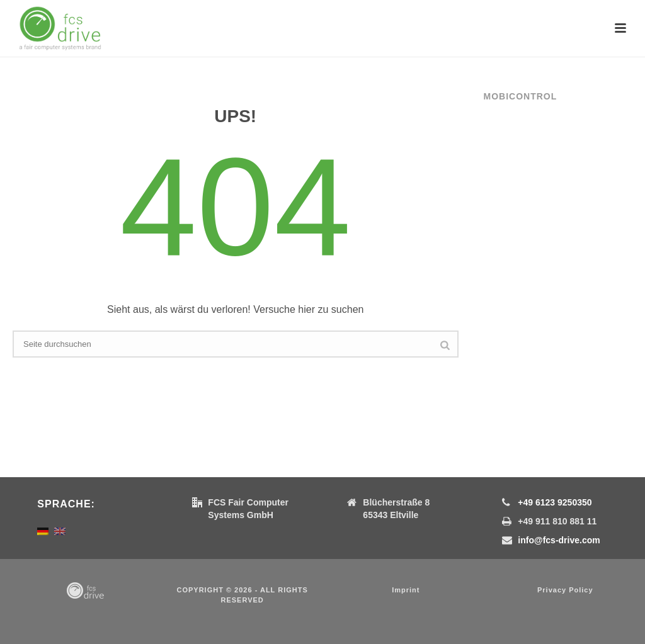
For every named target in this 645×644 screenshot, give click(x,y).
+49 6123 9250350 (555, 502)
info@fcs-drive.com (559, 540)
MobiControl (521, 96)
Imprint (406, 590)
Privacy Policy (565, 590)
